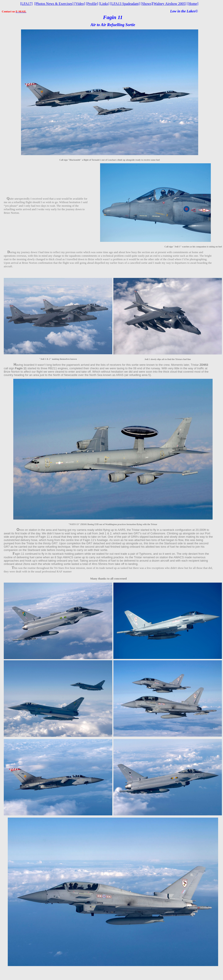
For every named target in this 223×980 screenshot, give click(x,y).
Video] (80, 4)
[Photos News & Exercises (53, 4)
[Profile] (92, 4)
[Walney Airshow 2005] (170, 4)
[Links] (104, 4)
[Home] (193, 4)
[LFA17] (27, 4)
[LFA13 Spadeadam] (125, 4)
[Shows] (146, 4)
